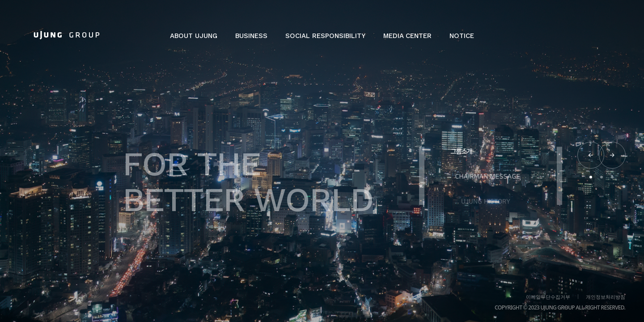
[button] (194, 40)
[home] (67, 35)
